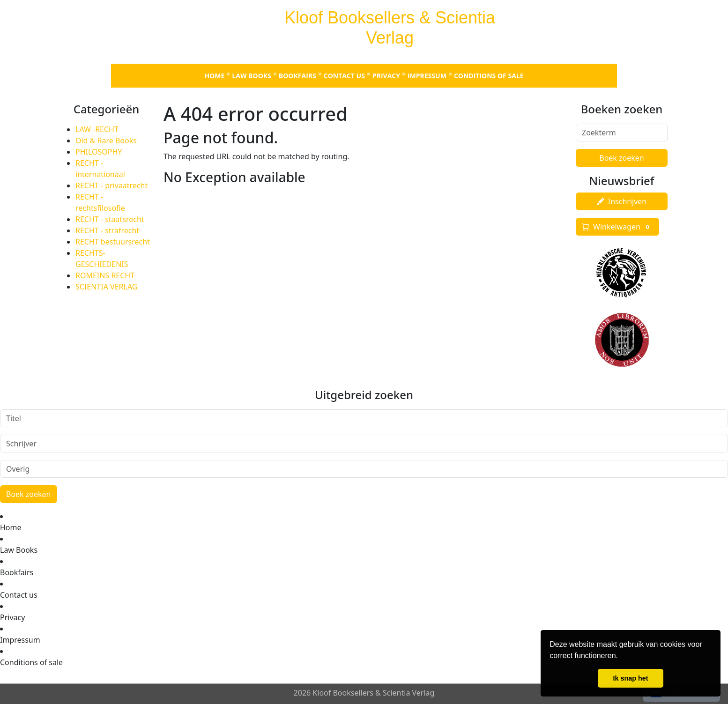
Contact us (344, 76)
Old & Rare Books (106, 141)
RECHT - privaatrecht (111, 185)
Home (214, 76)
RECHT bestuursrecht (113, 242)
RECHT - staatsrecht (110, 219)
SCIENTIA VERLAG (106, 287)
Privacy (386, 76)
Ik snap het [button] (630, 678)
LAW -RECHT (97, 129)
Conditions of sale (489, 76)
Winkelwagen (617, 227)
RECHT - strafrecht (107, 230)
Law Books (251, 76)
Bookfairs (297, 76)
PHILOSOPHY (99, 152)
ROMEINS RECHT (105, 275)
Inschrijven (622, 201)
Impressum (427, 76)
